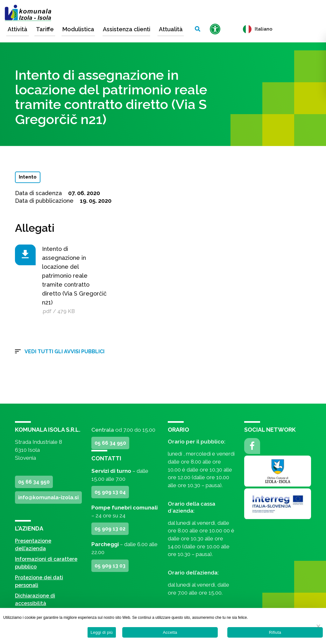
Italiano (258, 29)
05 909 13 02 (110, 529)
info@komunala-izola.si (48, 498)
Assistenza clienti (127, 29)
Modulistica (78, 29)
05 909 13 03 (110, 566)
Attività (18, 29)
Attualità (171, 29)
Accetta (170, 632)
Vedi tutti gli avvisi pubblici (64, 351)
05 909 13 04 (110, 492)
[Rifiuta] (318, 626)
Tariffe (45, 29)
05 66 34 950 (34, 482)
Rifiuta (275, 632)
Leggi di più (102, 632)
